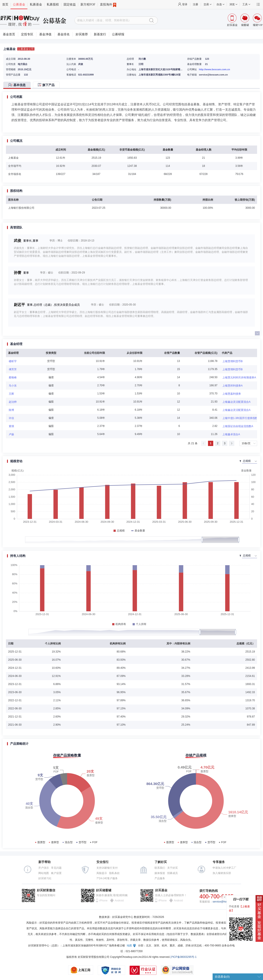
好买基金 (161, 890)
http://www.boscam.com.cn (215, 69)
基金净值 (45, 34)
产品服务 (160, 878)
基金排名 (64, 34)
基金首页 (9, 34)
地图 (129, 946)
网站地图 (44, 873)
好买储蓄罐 (104, 890)
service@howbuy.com (225, 902)
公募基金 (19, 4)
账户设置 (56, 873)
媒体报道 (160, 873)
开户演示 (44, 868)
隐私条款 (114, 873)
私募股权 (53, 4)
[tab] (18, 85)
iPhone (103, 901)
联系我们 (160, 868)
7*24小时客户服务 (107, 878)
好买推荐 (82, 34)
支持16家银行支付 (107, 868)
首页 (5, 4)
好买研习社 (45, 878)
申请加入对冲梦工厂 (224, 868)
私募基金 (36, 4)
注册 (195, 4)
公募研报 (118, 34)
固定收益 (70, 4)
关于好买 (172, 868)
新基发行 (100, 34)
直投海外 (108, 5)
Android (119, 901)
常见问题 (56, 868)
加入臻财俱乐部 (222, 873)
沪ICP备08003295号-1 (183, 957)
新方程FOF (88, 4)
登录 (185, 4)
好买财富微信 (46, 890)
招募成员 (172, 873)
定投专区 (27, 34)
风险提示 (102, 873)
